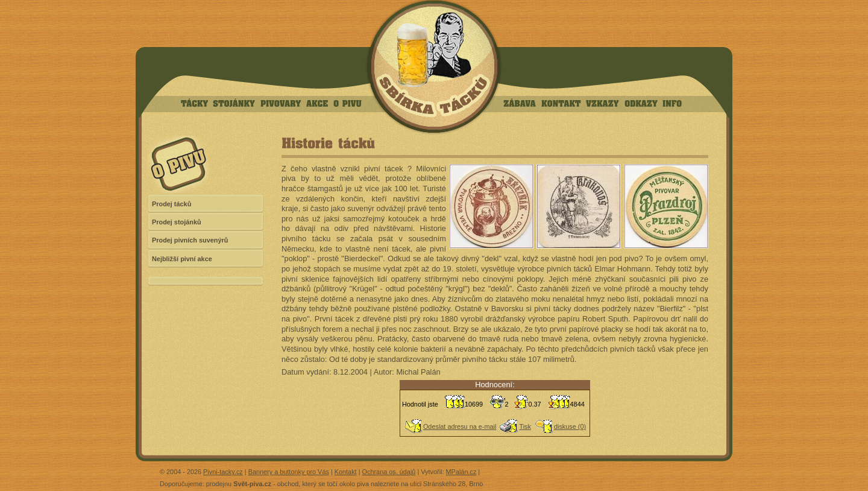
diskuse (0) (570, 426)
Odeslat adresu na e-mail (460, 426)
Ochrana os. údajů (389, 472)
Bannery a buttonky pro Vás (289, 472)
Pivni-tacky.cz (223, 472)
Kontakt (346, 472)
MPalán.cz (461, 472)
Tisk (525, 426)
